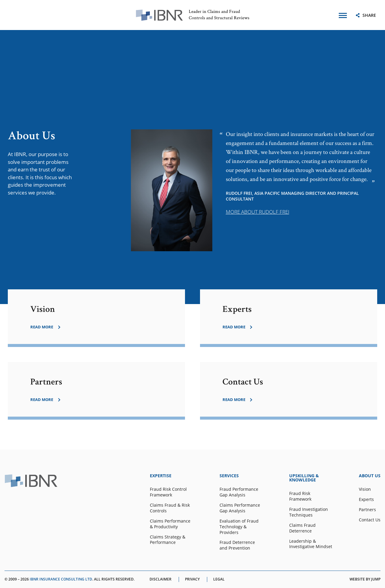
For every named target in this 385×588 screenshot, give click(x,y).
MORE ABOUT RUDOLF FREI (258, 212)
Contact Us (370, 520)
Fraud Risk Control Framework (168, 492)
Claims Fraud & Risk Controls (170, 508)
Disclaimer (161, 579)
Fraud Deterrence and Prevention (237, 545)
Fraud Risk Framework (300, 496)
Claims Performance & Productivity (170, 524)
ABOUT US (370, 476)
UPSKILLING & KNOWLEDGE (304, 478)
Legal (219, 579)
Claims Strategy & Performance (168, 540)
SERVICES (229, 476)
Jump (376, 579)
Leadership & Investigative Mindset (311, 544)
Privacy (192, 579)
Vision (365, 489)
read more (42, 327)
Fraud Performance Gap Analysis (239, 492)
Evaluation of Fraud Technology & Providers (239, 527)
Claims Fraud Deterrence (302, 528)
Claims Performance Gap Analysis (240, 508)
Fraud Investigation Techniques (309, 512)
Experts (366, 499)
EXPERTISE (161, 476)
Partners (367, 510)
